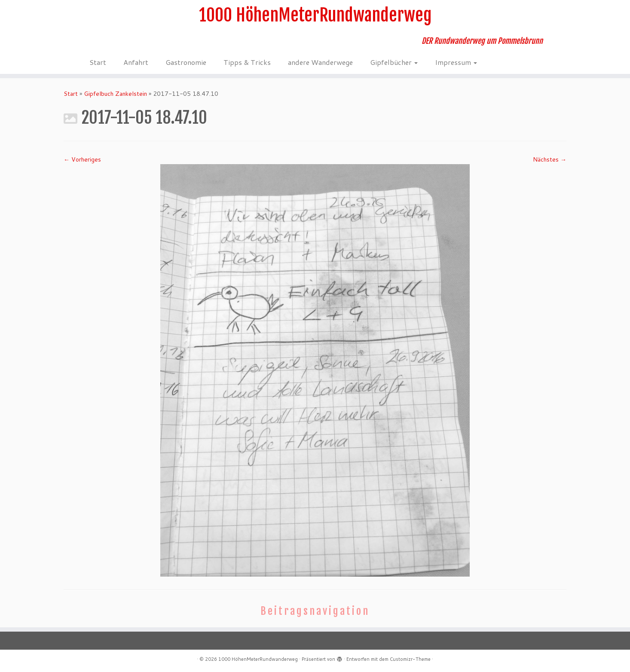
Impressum (456, 62)
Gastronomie (186, 62)
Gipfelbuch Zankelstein (115, 94)
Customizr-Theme (410, 659)
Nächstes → (550, 159)
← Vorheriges (82, 159)
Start (98, 62)
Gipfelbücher (394, 62)
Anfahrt (136, 62)
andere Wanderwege (320, 62)
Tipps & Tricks (247, 62)
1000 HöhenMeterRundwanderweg (315, 15)
